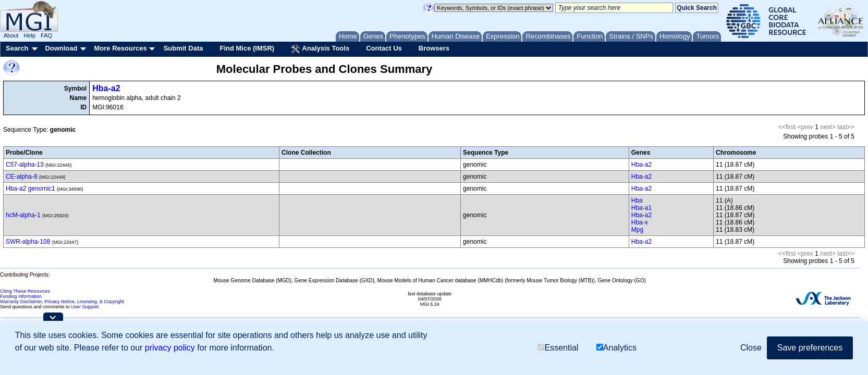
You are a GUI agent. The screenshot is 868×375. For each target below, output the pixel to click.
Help (29, 35)
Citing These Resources (25, 291)
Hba (637, 201)
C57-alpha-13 (25, 165)
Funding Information (21, 296)
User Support (85, 307)
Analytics (616, 348)
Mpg (637, 230)
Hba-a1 (641, 208)
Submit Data (184, 48)
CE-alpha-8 (22, 177)
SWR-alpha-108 (28, 242)
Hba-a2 (106, 88)
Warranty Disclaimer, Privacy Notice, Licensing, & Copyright (62, 302)
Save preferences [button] (810, 348)
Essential (558, 348)
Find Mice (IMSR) (247, 48)
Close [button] (751, 348)
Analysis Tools (320, 49)
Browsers (434, 48)
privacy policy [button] (170, 348)
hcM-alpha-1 (23, 215)
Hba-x (640, 222)
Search (17, 48)
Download (61, 48)
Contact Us (384, 48)
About (11, 35)
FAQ (46, 35)
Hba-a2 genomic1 (30, 189)
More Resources (120, 48)
